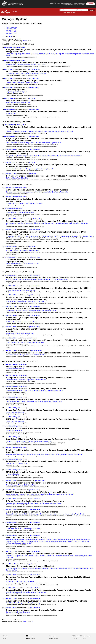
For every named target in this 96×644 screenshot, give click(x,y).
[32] (3, 408)
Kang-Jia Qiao (27, 54)
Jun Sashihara (11, 401)
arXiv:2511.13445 (10, 386)
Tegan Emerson (56, 143)
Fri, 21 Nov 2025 (11, 29)
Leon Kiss (21, 279)
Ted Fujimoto (46, 143)
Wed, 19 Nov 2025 (12, 32)
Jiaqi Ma (43, 74)
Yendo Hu (9, 103)
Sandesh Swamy (60, 131)
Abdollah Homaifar (67, 454)
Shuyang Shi (19, 556)
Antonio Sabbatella (12, 474)
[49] (3, 599)
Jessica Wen (33, 568)
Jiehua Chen (23, 391)
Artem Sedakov (34, 251)
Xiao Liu (14, 463)
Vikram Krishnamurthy (20, 322)
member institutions (68, 5)
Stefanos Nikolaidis (61, 556)
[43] (3, 522)
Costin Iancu (41, 65)
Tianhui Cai (28, 74)
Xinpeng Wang (23, 236)
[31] (3, 397)
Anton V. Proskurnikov (21, 251)
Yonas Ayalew (21, 454)
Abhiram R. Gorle (23, 541)
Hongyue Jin (24, 568)
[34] (3, 426)
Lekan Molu (40, 311)
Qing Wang (56, 192)
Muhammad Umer (31, 540)
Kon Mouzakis (48, 441)
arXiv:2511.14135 (10, 306)
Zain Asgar (58, 503)
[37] (3, 459)
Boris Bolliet (21, 290)
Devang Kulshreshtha (13, 131)
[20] (3, 275)
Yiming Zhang (32, 322)
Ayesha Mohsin (49, 541)
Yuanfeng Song (21, 301)
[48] (3, 588)
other (24, 47)
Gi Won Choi (75, 568)
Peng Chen (10, 54)
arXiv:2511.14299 (10, 295)
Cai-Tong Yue (59, 54)
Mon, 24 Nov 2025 (12, 27)
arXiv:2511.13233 (10, 397)
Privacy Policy (54, 639)
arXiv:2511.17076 (10, 47)
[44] (3, 535)
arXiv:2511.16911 (10, 98)
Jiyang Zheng (11, 494)
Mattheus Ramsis (64, 568)
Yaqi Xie (43, 556)
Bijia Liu (9, 430)
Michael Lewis (73, 556)
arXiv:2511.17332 (10, 88)
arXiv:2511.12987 (10, 408)
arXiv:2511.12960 (10, 417)
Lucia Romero (29, 556)
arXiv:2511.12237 (10, 575)
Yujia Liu (9, 568)
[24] (3, 315)
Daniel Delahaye (19, 355)
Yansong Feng (22, 463)
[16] (3, 219)
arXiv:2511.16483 (10, 136)
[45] (3, 551)
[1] (3, 47)
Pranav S (45, 156)
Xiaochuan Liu (11, 301)
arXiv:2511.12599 (10, 426)
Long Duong (60, 494)
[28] (3, 365)
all (32, 41)
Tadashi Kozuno (33, 264)
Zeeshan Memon (51, 540)
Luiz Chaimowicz (29, 581)
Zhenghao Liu (46, 236)
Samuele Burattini (12, 514)
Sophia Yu (16, 568)
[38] (3, 470)
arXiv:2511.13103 (10, 522)
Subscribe (31, 639)
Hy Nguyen (16, 441)
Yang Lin (42, 494)
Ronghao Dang (17, 430)
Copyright (52, 636)
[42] (3, 510)
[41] (3, 499)
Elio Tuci (32, 485)
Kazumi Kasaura (22, 264)
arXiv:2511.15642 (10, 219)
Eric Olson (21, 83)
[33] (3, 417)
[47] (3, 575)
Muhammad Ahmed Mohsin (15, 540)
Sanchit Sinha (11, 592)
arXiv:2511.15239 (10, 257)
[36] (3, 448)
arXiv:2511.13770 (10, 351)
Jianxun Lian (35, 236)
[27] (3, 351)
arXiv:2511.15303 (10, 246)
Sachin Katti (49, 503)
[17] (3, 230)
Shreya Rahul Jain (35, 156)
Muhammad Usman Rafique (64, 541)
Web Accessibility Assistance (81, 636)
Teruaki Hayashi (57, 401)
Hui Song (35, 54)
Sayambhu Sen (11, 612)
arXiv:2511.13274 (10, 499)
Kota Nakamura (32, 401)
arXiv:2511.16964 (10, 60)
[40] (3, 490)
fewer (25, 41)
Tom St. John (20, 503)
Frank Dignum (22, 92)
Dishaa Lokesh (53, 156)
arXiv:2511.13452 (10, 481)
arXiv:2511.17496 (10, 69)
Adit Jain (9, 322)
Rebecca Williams (25, 342)
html (20, 47)
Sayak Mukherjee (12, 143)
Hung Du (9, 441)
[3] (3, 69)
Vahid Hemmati (11, 454)
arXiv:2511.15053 (10, 197)
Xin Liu (91, 568)
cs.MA (15, 12)
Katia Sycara (83, 556)
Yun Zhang (36, 74)
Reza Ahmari (45, 454)
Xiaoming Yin (32, 301)
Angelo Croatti (80, 514)
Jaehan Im (10, 355)
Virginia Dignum (11, 92)
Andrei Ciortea (70, 514)
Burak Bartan (30, 503)
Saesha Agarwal (22, 311)
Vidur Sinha (10, 529)
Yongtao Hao (87, 236)
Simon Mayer (35, 514)
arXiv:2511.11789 (10, 459)
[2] (3, 60)
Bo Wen (9, 178)
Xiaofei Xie (39, 192)
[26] (3, 338)
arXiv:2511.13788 (10, 338)
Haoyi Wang (18, 603)
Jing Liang (18, 54)
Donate (91, 4)
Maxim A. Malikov (74, 223)
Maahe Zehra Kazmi (36, 541)
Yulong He (10, 251)
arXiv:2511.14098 (10, 315)
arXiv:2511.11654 (10, 608)
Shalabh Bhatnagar (23, 612)
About (5, 636)
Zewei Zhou (19, 74)
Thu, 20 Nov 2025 (11, 30)
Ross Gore (29, 223)
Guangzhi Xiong (21, 592)
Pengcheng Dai (11, 203)
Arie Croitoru (20, 223)
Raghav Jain (33, 131)
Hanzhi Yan (10, 169)
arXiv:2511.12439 (10, 564)
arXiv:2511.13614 (10, 365)
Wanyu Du (25, 131)
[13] (3, 188)
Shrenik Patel (19, 412)
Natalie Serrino (40, 503)
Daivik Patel (10, 412)
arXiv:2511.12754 (10, 551)
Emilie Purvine (36, 143)
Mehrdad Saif (78, 454)
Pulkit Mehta (85, 541)
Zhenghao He (32, 592)
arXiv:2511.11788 (10, 470)
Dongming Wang (30, 203)
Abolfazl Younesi (12, 279)
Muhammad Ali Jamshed (14, 543)
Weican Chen (26, 103)
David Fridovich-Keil (32, 355)
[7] (3, 109)
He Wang (20, 203)
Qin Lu (17, 169)
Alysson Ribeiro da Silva (14, 581)
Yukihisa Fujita (21, 401)
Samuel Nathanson (12, 342)
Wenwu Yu (39, 203)
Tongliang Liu (50, 494)
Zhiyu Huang (10, 74)
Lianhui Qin (84, 568)
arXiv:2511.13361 (10, 490)
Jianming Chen (11, 192)
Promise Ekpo (11, 311)
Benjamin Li (10, 556)
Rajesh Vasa (38, 441)
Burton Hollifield (19, 369)
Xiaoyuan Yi (76, 236)
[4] (3, 78)
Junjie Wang (30, 192)
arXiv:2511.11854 (10, 448)
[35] (3, 437)
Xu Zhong (36, 494)
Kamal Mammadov (12, 212)
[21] (3, 286)
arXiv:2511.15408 (10, 230)
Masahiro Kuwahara (45, 401)
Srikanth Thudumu (27, 441)
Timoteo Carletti (23, 485)
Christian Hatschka (34, 391)
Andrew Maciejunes (61, 223)
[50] (3, 608)
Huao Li (37, 556)
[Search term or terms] (69, 10)
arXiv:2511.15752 (10, 162)
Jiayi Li (8, 463)
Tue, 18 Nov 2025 (11, 33)
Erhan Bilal (24, 178)
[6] (3, 98)
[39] (3, 481)
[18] (3, 246)
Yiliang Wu (17, 103)
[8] (3, 125)
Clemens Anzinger (12, 391)
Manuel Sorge (46, 391)
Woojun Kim (50, 556)
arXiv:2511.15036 (10, 208)
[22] (3, 295)
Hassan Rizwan (11, 541)
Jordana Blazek (11, 83)
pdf (17, 47)
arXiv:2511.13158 (10, 510)
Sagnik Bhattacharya (83, 540)
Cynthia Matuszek (38, 342)
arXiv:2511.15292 (10, 188)
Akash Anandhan (76, 156)
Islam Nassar (20, 494)
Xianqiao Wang (25, 169)
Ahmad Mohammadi (33, 454)
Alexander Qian (43, 568)
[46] (3, 564)
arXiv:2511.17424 (10, 78)
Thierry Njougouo (12, 485)
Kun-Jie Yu (51, 54)
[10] (3, 149)
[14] (3, 197)
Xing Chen (40, 301)
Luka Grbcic (21, 65)
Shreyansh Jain (11, 156)
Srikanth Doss (42, 131)
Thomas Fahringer (62, 279)
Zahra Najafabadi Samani (34, 279)
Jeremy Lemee (59, 514)
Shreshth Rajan (11, 113)
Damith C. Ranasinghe (27, 212)
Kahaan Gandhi (11, 290)
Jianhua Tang (27, 603)
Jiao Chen (9, 603)
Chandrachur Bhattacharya (15, 333)
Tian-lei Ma (43, 54)
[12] (3, 174)
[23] (3, 306)
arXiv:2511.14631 (10, 286)
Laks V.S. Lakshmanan (62, 236)
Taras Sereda (11, 503)
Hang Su (51, 131)
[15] (3, 208)
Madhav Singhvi (22, 156)
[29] (3, 375)
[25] (3, 327)
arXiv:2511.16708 (10, 109)
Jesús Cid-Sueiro (41, 380)
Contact (31, 636)
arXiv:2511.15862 (10, 125)
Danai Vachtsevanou (47, 514)
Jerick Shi (9, 369)
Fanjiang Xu (64, 192)
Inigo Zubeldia (31, 290)
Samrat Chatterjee (24, 143)
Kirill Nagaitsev (11, 65)
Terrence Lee (54, 568)
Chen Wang (16, 178)
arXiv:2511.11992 (10, 437)
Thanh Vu (28, 494)
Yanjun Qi (70, 131)
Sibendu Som (29, 333)
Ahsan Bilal (41, 540)
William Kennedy (49, 223)
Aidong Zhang (42, 592)
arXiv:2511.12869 (10, 535)
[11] (3, 162)
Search (91, 10)
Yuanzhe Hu (47, 192)
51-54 (19, 39)
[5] (3, 88)
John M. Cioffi (28, 543)
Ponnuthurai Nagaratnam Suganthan (77, 54)
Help (64, 12)
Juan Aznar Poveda (49, 279)
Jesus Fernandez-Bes (13, 380)
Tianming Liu (45, 169)
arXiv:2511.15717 (10, 174)
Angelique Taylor (50, 311)
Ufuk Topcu (43, 355)
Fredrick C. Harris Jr (31, 83)
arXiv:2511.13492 (10, 375)
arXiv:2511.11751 (10, 588)
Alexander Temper (57, 391)
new (11, 36)
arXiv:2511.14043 (10, 327)
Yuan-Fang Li (69, 494)
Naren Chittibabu (65, 156)
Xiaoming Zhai (35, 169)
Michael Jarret (38, 223)
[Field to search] (82, 10)
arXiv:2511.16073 (10, 149)
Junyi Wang (36, 603)
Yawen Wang (21, 192)
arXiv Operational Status (81, 639)
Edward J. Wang (12, 570)
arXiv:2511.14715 (10, 275)
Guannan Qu (37, 529)
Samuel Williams (31, 65)
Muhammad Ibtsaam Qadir (66, 540)
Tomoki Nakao (11, 264)
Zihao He (77, 541)
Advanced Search (71, 12)
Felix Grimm (32, 311)
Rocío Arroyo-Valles (28, 380)
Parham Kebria (55, 454)
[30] (3, 386)
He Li (52, 169)
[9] (3, 136)
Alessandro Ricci (24, 514)
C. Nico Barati (11, 223)
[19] (3, 257)
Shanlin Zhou (10, 236)
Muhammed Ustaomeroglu (23, 529)
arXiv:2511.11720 (10, 599)
